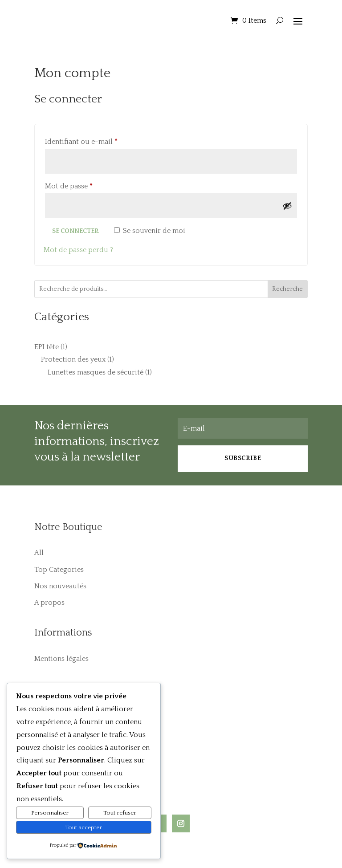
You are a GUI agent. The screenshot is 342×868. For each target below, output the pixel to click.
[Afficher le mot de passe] (287, 206)
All (39, 553)
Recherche (287, 289)
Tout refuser (120, 813)
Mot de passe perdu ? (78, 250)
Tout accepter (83, 827)
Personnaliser (50, 813)
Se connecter (75, 231)
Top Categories (59, 570)
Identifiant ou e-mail (100, 140)
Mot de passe (88, 185)
